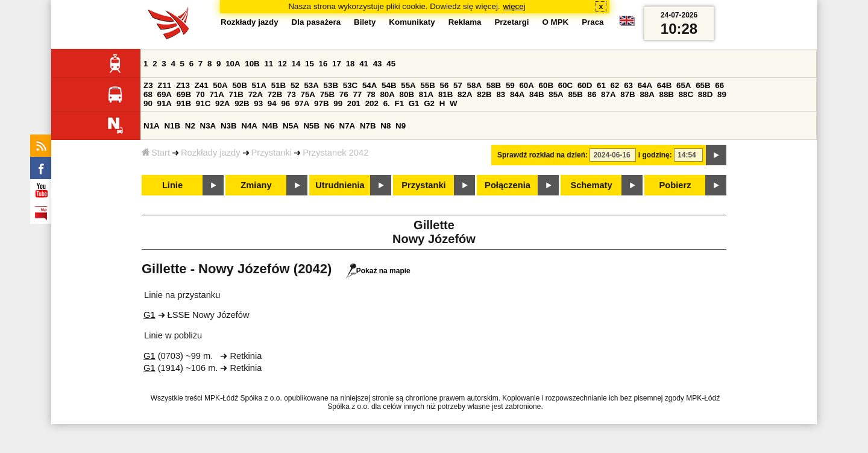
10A (233, 64)
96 (285, 103)
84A (517, 94)
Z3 (148, 85)
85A (556, 94)
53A (311, 85)
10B (252, 64)
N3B (229, 126)
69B (184, 94)
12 (282, 64)
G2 (429, 103)
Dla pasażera (316, 22)
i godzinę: (655, 155)
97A (302, 103)
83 (501, 94)
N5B (311, 126)
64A (645, 85)
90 (148, 103)
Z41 (202, 85)
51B (278, 85)
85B (575, 94)
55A (408, 85)
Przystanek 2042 (335, 153)
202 (372, 103)
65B (703, 85)
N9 (401, 126)
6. (387, 103)
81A (426, 94)
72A (256, 94)
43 (378, 64)
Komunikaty (412, 22)
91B (184, 103)
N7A (348, 126)
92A (222, 103)
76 (344, 94)
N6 (329, 126)
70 (200, 94)
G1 (414, 103)
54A (370, 85)
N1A (152, 126)
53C (350, 85)
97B (321, 103)
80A (387, 94)
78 (371, 94)
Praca (593, 22)
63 (628, 85)
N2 (190, 126)
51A (259, 85)
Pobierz (675, 185)
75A (308, 94)
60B (546, 85)
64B (664, 85)
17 (337, 64)
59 (510, 85)
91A (165, 103)
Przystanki (272, 153)
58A (474, 85)
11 (269, 64)
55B (427, 85)
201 (354, 103)
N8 (385, 126)
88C (686, 94)
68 (148, 94)
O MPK (556, 22)
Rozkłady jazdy (211, 153)
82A (465, 94)
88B (667, 94)
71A (216, 94)
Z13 (183, 85)
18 (351, 64)
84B (536, 94)
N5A (291, 126)
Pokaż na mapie (378, 271)
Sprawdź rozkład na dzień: (542, 155)
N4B (270, 126)
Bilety (365, 22)
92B (242, 103)
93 (258, 103)
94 (272, 103)
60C (565, 85)
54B (389, 85)
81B (445, 94)
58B (494, 85)
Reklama (465, 22)
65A (684, 85)
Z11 (164, 85)
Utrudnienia (340, 185)
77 (357, 94)
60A (526, 85)
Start (156, 153)
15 (310, 64)
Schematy (591, 185)
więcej (514, 6)
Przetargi (511, 22)
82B (484, 94)
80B (407, 94)
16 (323, 64)
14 (296, 64)
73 (291, 94)
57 (458, 85)
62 (615, 85)
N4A (249, 126)
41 (364, 64)
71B (236, 94)
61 (601, 85)
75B (327, 94)
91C (203, 103)
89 (722, 94)
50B (239, 85)
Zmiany (256, 185)
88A (647, 94)
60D (585, 85)
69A (165, 94)
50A (220, 85)
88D (705, 94)
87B (627, 94)
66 (719, 85)
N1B (172, 126)
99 (338, 103)
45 (391, 64)
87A (608, 94)
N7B (368, 126)
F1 (399, 103)
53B (331, 85)
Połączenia (508, 185)
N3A (208, 126)
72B (275, 94)
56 (445, 85)
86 (592, 94)
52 (295, 85)
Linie (172, 185)
